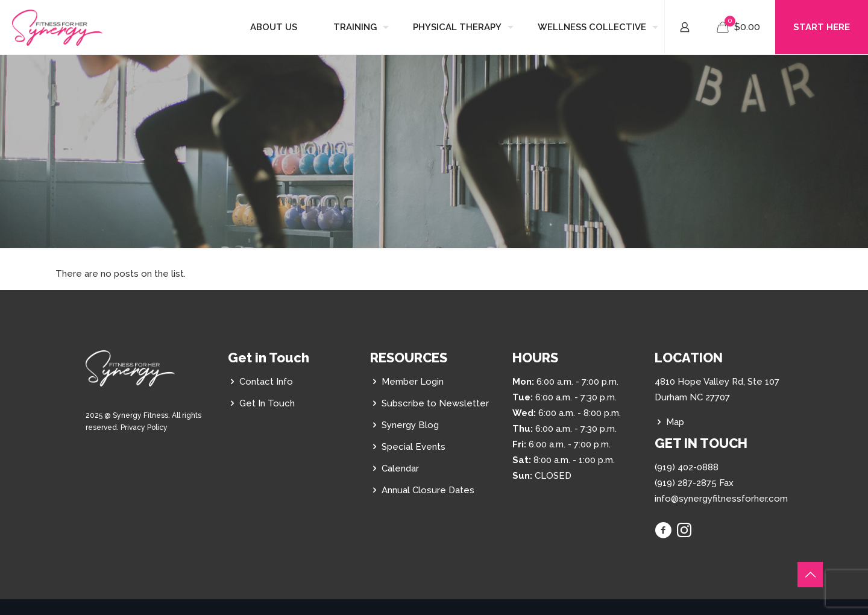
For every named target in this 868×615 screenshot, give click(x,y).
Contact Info (266, 382)
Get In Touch (267, 403)
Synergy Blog (410, 425)
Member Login (413, 382)
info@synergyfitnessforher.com (721, 499)
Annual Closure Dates (428, 490)
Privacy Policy (144, 427)
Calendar (400, 468)
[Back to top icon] (810, 575)
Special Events (414, 447)
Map (675, 422)
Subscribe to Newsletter (435, 403)
